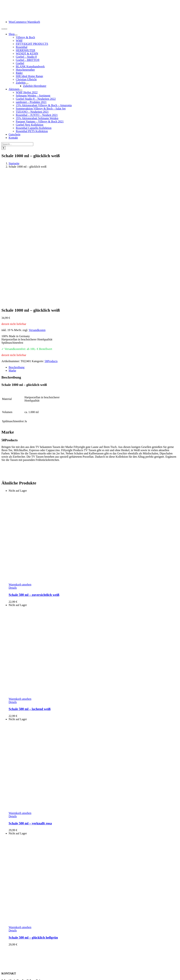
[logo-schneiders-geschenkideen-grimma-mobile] (24, 16)
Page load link (10, 977)
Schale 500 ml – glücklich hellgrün (33, 814)
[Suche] (4, 148)
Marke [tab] (12, 247)
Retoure (13, 951)
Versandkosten (37, 207)
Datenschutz (16, 964)
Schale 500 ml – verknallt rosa (30, 700)
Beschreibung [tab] (17, 244)
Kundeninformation (20, 942)
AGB (12, 961)
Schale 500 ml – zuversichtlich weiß (34, 471)
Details (13, 464)
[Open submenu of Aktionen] (21, 90)
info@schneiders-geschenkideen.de (22, 882)
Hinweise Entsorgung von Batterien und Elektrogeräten (41, 958)
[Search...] (17, 144)
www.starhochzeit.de (97, 974)
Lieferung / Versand (20, 948)
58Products (51, 238)
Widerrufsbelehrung (20, 955)
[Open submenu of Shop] (16, 35)
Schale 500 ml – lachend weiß (30, 586)
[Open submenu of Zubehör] (27, 84)
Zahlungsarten (17, 945)
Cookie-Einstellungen (124, 974)
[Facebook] (3, 925)
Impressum (15, 968)
